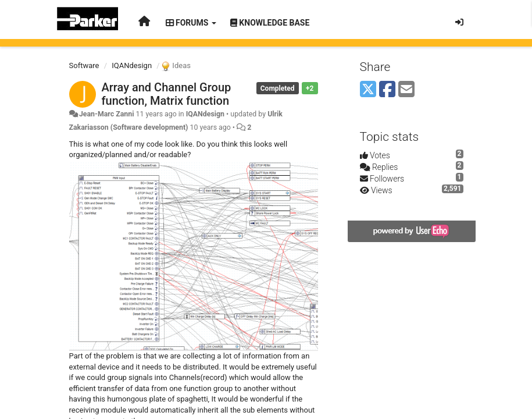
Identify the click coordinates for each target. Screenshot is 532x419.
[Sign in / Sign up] (459, 22)
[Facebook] (387, 90)
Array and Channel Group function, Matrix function (167, 94)
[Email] (406, 90)
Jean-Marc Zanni (106, 114)
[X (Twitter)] (368, 90)
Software (84, 65)
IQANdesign (132, 65)
